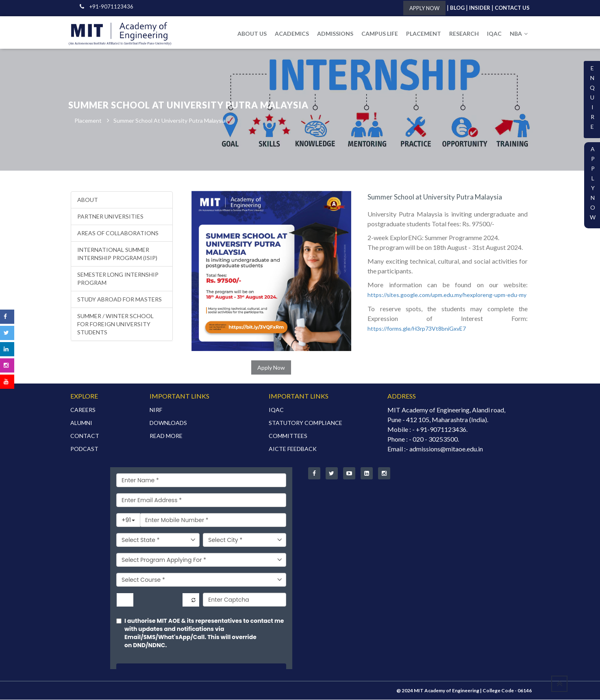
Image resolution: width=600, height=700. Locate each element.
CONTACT (85, 436)
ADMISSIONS (335, 34)
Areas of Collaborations (118, 233)
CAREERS (83, 410)
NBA (519, 34)
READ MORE (166, 436)
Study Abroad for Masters (120, 300)
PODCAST (84, 449)
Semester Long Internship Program (118, 279)
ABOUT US (252, 34)
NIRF (156, 410)
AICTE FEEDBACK (293, 449)
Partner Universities (110, 217)
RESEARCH (464, 34)
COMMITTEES (288, 436)
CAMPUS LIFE (380, 34)
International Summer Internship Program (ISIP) (117, 254)
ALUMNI (81, 423)
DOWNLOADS (168, 423)
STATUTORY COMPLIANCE (305, 423)
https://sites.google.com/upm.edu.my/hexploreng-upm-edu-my (447, 295)
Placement (88, 121)
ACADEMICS (292, 34)
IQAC (494, 34)
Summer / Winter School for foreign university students (115, 324)
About (88, 200)
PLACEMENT (424, 34)
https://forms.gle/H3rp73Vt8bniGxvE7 (417, 329)
